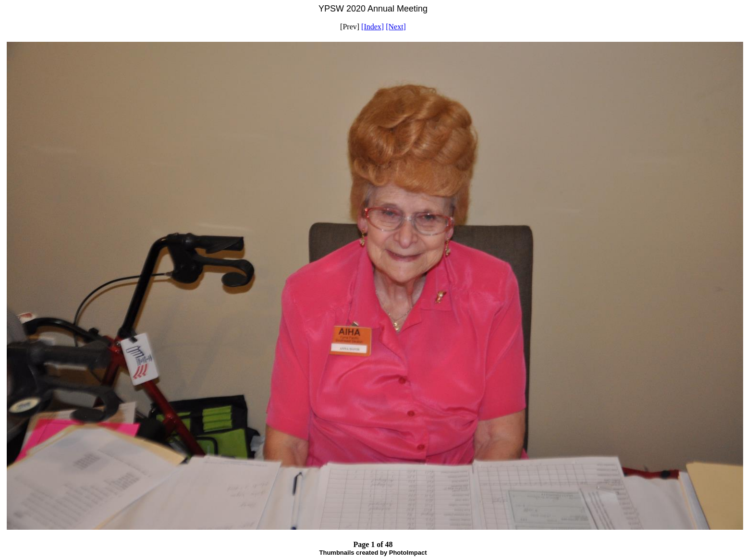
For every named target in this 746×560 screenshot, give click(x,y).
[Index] (373, 27)
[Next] (396, 27)
